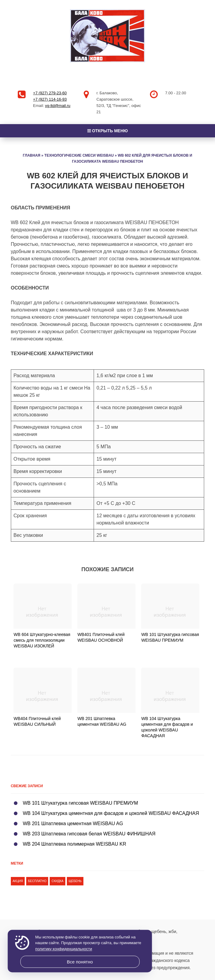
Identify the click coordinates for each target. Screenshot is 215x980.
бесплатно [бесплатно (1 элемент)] (37, 881)
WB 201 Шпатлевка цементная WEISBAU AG (73, 823)
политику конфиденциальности (64, 949)
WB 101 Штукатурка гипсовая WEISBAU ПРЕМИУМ (81, 803)
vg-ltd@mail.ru (58, 106)
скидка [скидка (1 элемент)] (58, 881)
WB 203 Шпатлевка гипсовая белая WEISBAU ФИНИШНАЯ (89, 834)
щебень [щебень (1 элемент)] (75, 881)
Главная (32, 155)
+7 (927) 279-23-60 (50, 93)
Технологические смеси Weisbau (79, 155)
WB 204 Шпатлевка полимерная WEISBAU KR (75, 844)
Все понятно (80, 962)
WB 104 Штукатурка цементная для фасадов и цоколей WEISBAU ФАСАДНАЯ (111, 813)
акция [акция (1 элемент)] (18, 881)
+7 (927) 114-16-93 (50, 99)
